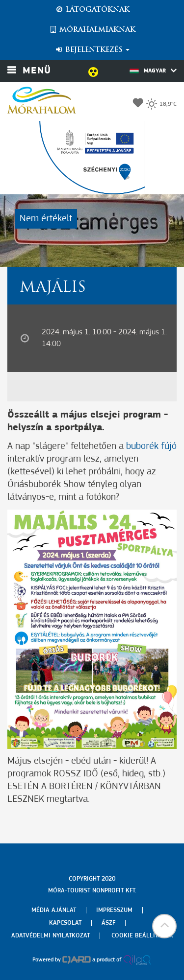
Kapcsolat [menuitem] (65, 923)
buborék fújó (151, 446)
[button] (164, 926)
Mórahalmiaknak (92, 30)
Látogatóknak (92, 10)
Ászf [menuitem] (108, 923)
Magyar (153, 70)
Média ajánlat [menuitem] (54, 910)
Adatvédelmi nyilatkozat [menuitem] (51, 936)
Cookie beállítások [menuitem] (142, 936)
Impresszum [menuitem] (114, 910)
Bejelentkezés (92, 50)
